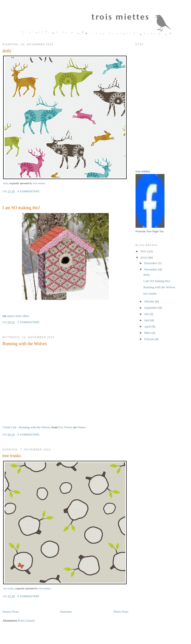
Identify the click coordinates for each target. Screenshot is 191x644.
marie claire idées (18, 316)
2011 (144, 251)
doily (7, 51)
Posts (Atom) (26, 621)
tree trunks (12, 456)
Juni (147, 320)
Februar (150, 339)
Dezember (151, 263)
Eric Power (65, 427)
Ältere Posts (121, 612)
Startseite (66, 612)
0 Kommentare (28, 191)
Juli (147, 314)
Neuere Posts (11, 612)
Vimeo (81, 427)
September (151, 308)
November (151, 269)
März (148, 333)
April (148, 326)
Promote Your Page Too (150, 231)
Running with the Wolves (25, 344)
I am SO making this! (21, 208)
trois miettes (39, 183)
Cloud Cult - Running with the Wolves (27, 427)
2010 (144, 258)
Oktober (150, 301)
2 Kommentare (28, 322)
